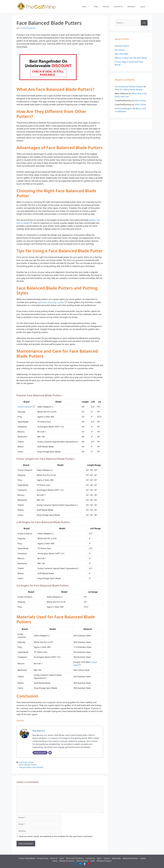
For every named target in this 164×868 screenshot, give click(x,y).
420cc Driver (141, 100)
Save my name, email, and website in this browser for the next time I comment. (56, 836)
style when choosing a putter (52, 302)
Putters (31, 762)
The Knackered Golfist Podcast (129, 87)
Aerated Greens (122, 46)
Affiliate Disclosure (67, 861)
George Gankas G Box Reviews (31, 767)
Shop (96, 6)
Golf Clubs (23, 762)
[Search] (144, 23)
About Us (54, 858)
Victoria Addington (123, 108)
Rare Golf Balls (122, 54)
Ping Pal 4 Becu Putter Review (129, 89)
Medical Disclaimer (130, 858)
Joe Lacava (120, 50)
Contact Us (118, 6)
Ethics (99, 858)
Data (87, 6)
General (106, 6)
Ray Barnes (31, 28)
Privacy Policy (43, 858)
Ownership (116, 858)
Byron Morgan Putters (28, 765)
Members (131, 6)
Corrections (90, 858)
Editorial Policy (82, 861)
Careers (107, 858)
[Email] (50, 753)
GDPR (92, 861)
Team (62, 858)
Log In (143, 6)
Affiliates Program (104, 861)
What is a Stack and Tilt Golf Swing (131, 58)
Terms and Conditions (75, 858)
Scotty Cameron (26, 407)
